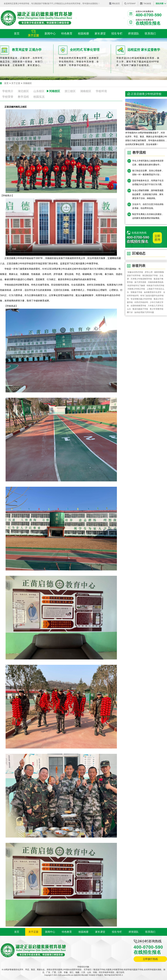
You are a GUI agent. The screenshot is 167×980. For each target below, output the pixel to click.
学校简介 (8, 91)
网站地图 (85, 975)
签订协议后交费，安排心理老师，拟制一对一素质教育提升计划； (148, 173)
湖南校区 (86, 91)
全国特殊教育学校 (138, 306)
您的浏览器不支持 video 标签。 (61, 227)
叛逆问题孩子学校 (140, 309)
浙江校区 (70, 91)
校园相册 (83, 932)
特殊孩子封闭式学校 (155, 286)
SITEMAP (131, 3)
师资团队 (134, 932)
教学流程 (23, 97)
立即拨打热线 (150, 959)
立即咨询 (157, 238)
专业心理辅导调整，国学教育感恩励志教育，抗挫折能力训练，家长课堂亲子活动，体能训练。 (148, 194)
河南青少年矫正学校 (136, 289)
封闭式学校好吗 (141, 302)
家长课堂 (100, 932)
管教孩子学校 (136, 292)
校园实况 (39, 97)
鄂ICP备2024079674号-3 (113, 975)
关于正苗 (16, 83)
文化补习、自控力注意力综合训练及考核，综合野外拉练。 (148, 206)
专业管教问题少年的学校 (141, 299)
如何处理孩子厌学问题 (144, 312)
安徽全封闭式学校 (135, 272)
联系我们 (150, 932)
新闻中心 (50, 932)
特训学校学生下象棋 (136, 286)
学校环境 (101, 91)
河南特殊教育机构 (156, 282)
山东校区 (39, 91)
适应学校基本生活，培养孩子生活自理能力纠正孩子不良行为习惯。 (148, 182)
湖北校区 (23, 91)
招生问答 (160, 3)
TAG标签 (147, 3)
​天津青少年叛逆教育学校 (141, 279)
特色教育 (67, 932)
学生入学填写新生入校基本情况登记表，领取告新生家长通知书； (148, 163)
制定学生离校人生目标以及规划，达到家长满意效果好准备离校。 (148, 216)
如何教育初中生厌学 (153, 292)
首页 (6, 83)
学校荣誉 (8, 97)
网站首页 (116, 3)
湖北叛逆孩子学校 (150, 275)
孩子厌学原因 (140, 282)
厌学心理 (149, 272)
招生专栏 (117, 932)
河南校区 (27, 83)
